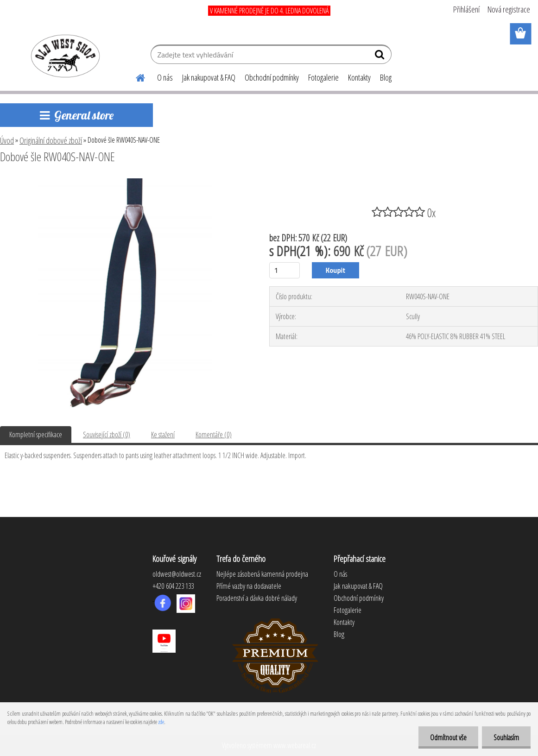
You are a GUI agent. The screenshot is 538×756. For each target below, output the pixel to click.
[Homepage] (135, 76)
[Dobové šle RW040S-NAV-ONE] (125, 182)
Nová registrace (509, 9)
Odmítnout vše (448, 737)
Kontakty (359, 77)
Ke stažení (163, 435)
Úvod (7, 140)
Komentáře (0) (214, 435)
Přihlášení (466, 9)
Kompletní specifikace (36, 435)
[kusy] (285, 270)
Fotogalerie (323, 77)
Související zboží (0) (107, 435)
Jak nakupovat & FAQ (209, 77)
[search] (381, 57)
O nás (165, 77)
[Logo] (64, 56)
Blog (386, 77)
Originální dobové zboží (51, 140)
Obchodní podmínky (272, 77)
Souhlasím (506, 737)
